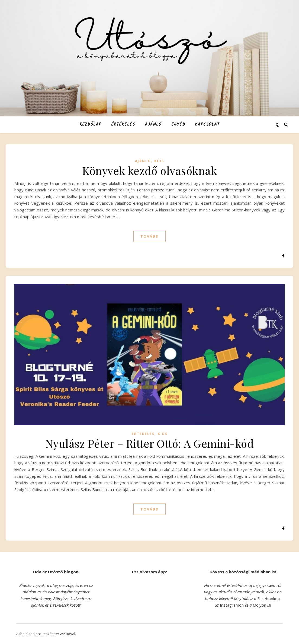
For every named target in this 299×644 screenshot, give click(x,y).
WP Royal (67, 634)
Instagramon (232, 605)
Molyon (259, 605)
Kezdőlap (90, 125)
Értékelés (123, 125)
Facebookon (269, 599)
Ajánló (153, 125)
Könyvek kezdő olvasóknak (149, 170)
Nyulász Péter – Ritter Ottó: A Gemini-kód (150, 443)
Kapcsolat (207, 125)
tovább (149, 236)
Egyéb (178, 125)
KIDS (159, 161)
